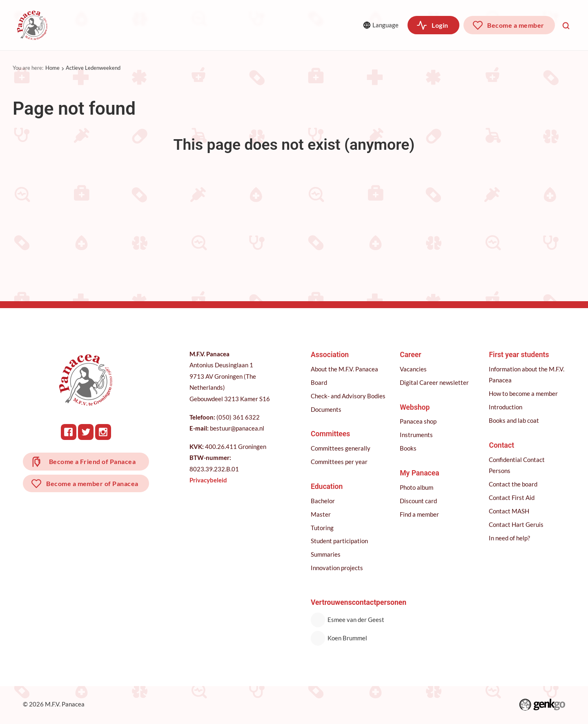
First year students (519, 355)
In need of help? (510, 538)
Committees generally (341, 448)
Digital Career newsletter (435, 382)
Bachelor (323, 501)
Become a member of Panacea (93, 485)
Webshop (415, 407)
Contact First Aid (512, 497)
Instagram (104, 432)
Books (409, 448)
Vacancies (414, 369)
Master (321, 514)
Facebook (69, 432)
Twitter (86, 432)
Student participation (340, 541)
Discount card (419, 501)
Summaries (326, 554)
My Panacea (420, 473)
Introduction (506, 407)
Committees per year (340, 462)
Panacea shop (419, 421)
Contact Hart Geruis (517, 524)
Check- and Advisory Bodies (349, 396)
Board (319, 382)
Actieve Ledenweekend (93, 68)
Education (209, 25)
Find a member (420, 514)
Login (440, 25)
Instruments (417, 435)
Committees (150, 25)
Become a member (516, 25)
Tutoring (323, 528)
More (311, 25)
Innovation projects (337, 568)
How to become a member (524, 393)
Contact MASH (509, 511)
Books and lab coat (514, 420)
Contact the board (513, 484)
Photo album (417, 487)
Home (52, 68)
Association (89, 25)
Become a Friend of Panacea (93, 462)
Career (257, 25)
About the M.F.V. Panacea (345, 369)
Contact (502, 445)
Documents (326, 409)
